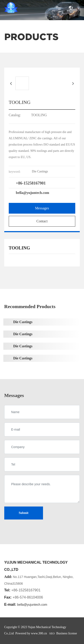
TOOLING (39, 115)
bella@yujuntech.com (33, 193)
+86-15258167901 (31, 183)
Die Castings (23, 322)
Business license (67, 633)
